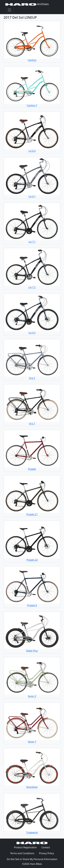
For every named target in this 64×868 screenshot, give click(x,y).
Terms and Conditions (23, 853)
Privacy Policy (48, 853)
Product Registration (25, 847)
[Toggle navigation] (9, 10)
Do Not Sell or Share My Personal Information (32, 859)
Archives (27, 4)
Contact (47, 847)
